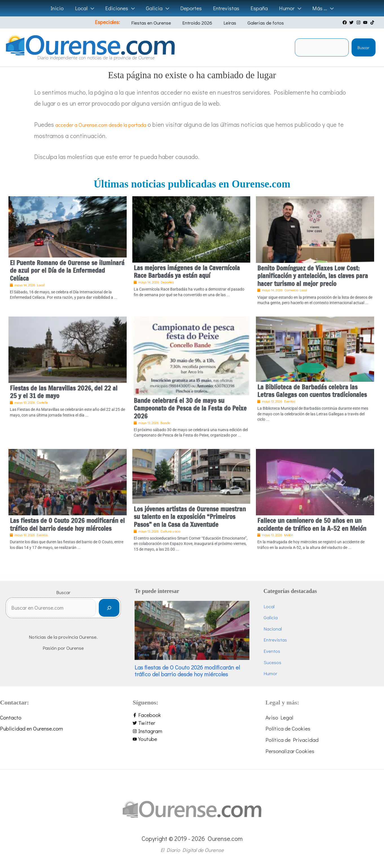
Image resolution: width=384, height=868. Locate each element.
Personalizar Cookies (290, 751)
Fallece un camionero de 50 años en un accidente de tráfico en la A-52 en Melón (312, 524)
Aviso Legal (279, 717)
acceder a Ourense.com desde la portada (110, 124)
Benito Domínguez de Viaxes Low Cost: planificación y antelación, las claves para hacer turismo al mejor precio (313, 276)
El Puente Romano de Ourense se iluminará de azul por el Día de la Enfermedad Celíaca (67, 271)
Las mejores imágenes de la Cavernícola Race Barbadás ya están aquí (187, 272)
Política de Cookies (288, 728)
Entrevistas (275, 640)
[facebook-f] (192, 715)
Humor (270, 673)
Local (269, 606)
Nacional (273, 629)
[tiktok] (373, 22)
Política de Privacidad (292, 740)
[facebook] (345, 22)
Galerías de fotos (258, 23)
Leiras (226, 23)
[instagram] (359, 22)
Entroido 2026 (198, 23)
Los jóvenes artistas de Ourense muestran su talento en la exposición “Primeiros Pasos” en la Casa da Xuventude (190, 517)
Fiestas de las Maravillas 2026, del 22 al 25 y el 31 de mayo (64, 392)
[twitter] (352, 22)
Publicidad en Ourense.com (31, 728)
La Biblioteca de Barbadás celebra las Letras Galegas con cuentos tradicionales (312, 391)
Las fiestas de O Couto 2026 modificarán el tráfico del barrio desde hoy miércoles (67, 524)
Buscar (363, 48)
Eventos (143, 655)
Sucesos (272, 662)
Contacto (11, 717)
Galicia (271, 617)
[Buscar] (109, 609)
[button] (92, 8)
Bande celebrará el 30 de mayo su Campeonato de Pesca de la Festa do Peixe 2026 (190, 408)
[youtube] (366, 22)
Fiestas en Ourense (156, 23)
